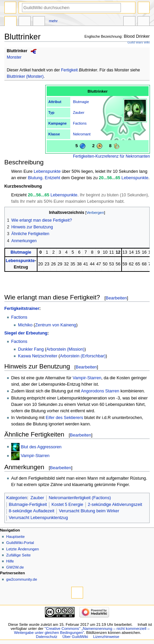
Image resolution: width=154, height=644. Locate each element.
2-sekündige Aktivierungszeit (115, 505)
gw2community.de (21, 579)
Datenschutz (47, 637)
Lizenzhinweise (106, 637)
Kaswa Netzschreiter (37, 356)
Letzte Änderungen (22, 549)
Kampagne (57, 123)
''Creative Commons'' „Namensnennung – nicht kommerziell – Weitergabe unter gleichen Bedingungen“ (82, 631)
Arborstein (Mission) (65, 349)
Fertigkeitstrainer (22, 309)
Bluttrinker (17, 51)
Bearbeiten (116, 298)
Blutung (35, 178)
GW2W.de (15, 567)
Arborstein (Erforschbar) (83, 356)
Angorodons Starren (100, 391)
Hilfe (10, 561)
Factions (80, 123)
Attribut (55, 102)
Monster (14, 57)
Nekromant (82, 134)
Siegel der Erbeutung (26, 333)
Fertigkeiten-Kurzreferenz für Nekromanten (111, 156)
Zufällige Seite (18, 555)
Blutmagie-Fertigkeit (28, 505)
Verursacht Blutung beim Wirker (89, 511)
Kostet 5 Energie (68, 505)
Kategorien (17, 498)
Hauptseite (15, 537)
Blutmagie (81, 102)
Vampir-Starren (87, 378)
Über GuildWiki (75, 637)
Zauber (79, 112)
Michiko (25, 325)
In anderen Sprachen (129, 22)
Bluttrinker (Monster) (25, 76)
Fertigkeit (70, 70)
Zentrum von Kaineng (56, 325)
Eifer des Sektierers (64, 418)
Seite (10, 22)
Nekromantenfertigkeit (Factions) (80, 498)
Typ (51, 112)
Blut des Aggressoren (41, 447)
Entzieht (52, 178)
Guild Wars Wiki (138, 42)
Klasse (54, 134)
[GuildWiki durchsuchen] (71, 8)
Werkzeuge (144, 22)
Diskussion (25, 22)
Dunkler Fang (31, 349)
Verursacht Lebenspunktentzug (38, 518)
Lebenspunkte (47, 171)
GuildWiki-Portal (20, 543)
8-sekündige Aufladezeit (32, 511)
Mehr (53, 21)
